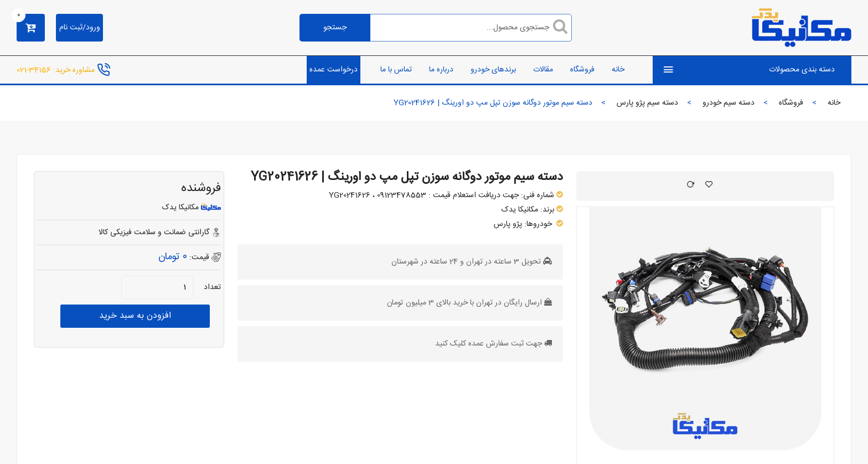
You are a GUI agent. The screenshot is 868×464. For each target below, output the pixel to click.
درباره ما (441, 70)
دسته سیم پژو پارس (647, 103)
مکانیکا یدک (520, 210)
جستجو (335, 28)
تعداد (212, 287)
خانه (618, 70)
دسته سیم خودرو (728, 103)
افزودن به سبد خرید (135, 316)
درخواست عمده (334, 70)
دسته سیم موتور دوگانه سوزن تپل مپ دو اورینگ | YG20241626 (407, 177)
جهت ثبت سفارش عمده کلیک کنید (489, 344)
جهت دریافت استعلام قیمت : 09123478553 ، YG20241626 (424, 195)
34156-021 (34, 70)
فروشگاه (582, 70)
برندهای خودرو (493, 70)
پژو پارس (508, 224)
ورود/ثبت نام (80, 28)
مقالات (543, 70)
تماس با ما (396, 70)
